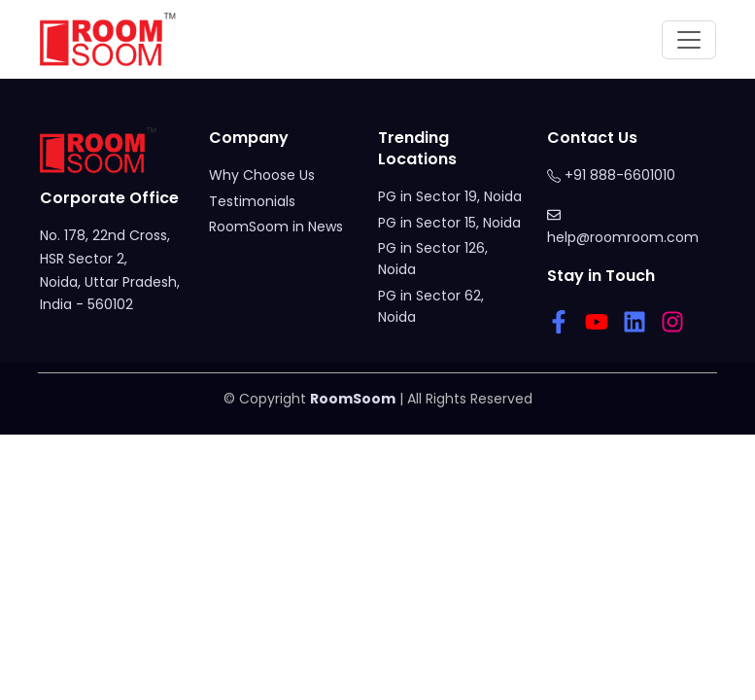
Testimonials (252, 201)
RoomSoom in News (276, 227)
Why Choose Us (262, 175)
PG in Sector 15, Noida (449, 223)
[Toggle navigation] (689, 40)
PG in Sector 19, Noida (450, 196)
